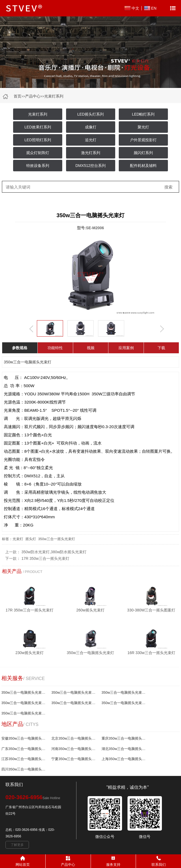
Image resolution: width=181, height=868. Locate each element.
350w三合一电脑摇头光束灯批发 (25, 703)
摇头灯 (31, 539)
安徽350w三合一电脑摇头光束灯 (25, 738)
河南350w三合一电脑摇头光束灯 (75, 749)
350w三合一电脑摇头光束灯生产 (75, 703)
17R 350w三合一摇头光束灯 (45, 558)
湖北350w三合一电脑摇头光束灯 (125, 749)
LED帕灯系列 (143, 114)
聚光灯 (143, 127)
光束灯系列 (54, 96)
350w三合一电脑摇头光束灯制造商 (25, 713)
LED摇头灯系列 (90, 114)
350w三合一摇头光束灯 (57, 539)
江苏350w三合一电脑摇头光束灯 (25, 759)
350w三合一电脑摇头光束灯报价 (75, 692)
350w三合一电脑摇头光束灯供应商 (125, 703)
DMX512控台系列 (90, 166)
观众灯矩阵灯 (38, 153)
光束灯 (18, 539)
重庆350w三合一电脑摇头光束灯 (125, 738)
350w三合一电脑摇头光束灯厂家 (25, 692)
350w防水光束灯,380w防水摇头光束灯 (54, 552)
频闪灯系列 (143, 153)
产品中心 (33, 96)
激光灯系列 (91, 153)
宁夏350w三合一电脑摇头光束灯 (75, 759)
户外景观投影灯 (143, 140)
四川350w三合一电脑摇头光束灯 (25, 769)
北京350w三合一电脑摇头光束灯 (75, 738)
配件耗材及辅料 (143, 166)
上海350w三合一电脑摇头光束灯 (125, 759)
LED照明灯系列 (38, 140)
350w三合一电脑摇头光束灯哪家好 (125, 692)
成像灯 (91, 127)
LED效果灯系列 (38, 127)
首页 (17, 96)
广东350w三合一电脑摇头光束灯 (25, 749)
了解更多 (17, 845)
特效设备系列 (38, 166)
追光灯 (91, 140)
